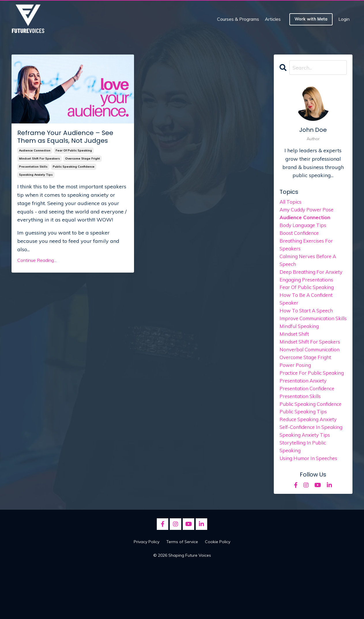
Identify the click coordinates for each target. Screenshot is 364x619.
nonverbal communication (312, 368)
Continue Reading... (37, 260)
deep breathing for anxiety (313, 277)
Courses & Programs (238, 19)
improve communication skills (310, 331)
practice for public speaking (302, 397)
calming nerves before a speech (310, 265)
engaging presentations (308, 285)
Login (344, 19)
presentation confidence (309, 418)
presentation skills (33, 167)
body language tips (305, 227)
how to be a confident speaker (308, 306)
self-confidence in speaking (301, 472)
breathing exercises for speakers (308, 248)
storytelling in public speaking (305, 497)
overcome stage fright (83, 158)
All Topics (291, 202)
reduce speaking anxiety (311, 460)
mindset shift (295, 352)
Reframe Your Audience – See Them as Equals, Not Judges (65, 137)
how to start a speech (308, 319)
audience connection (35, 150)
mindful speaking (301, 343)
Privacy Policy (147, 593)
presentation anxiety (305, 410)
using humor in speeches (311, 510)
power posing (296, 385)
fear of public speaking (74, 150)
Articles (273, 19)
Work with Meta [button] (311, 19)
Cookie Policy (218, 593)
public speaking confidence (74, 167)
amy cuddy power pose (309, 211)
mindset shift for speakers (39, 158)
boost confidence (300, 236)
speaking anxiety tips (36, 175)
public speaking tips (305, 452)
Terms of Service (182, 593)
